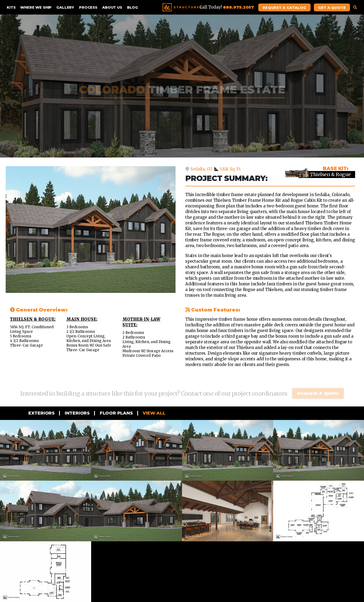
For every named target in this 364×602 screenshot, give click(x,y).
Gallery (65, 7)
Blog (133, 7)
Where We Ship (36, 7)
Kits (11, 7)
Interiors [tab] (77, 413)
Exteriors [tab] (41, 413)
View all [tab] (153, 413)
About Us (112, 7)
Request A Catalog (284, 8)
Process (88, 7)
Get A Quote (332, 8)
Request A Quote (318, 390)
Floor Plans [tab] (116, 413)
